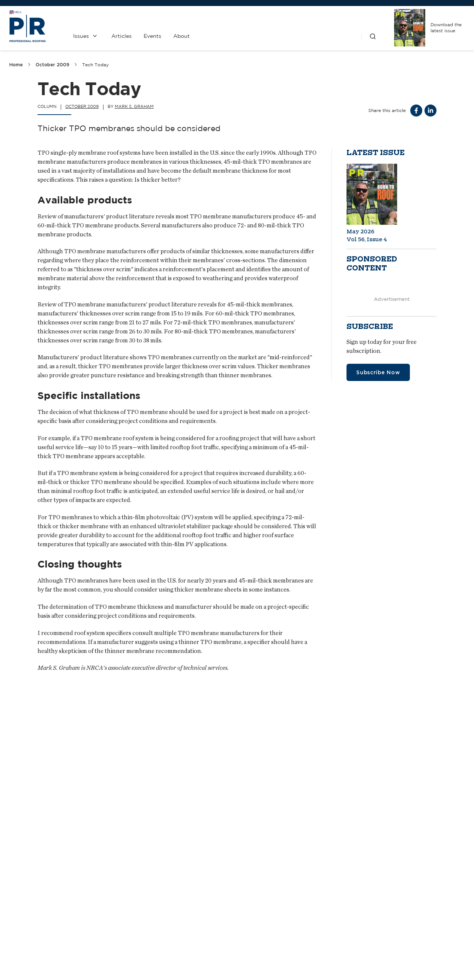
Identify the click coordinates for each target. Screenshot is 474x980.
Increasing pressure (364, 809)
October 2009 (52, 65)
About (181, 36)
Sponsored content (372, 264)
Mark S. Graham (134, 106)
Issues (81, 36)
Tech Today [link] (95, 65)
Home (16, 65)
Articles (121, 36)
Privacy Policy (265, 919)
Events (152, 36)
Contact (198, 899)
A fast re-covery (42, 809)
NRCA (332, 899)
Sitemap (455, 958)
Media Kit (198, 919)
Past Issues (265, 899)
